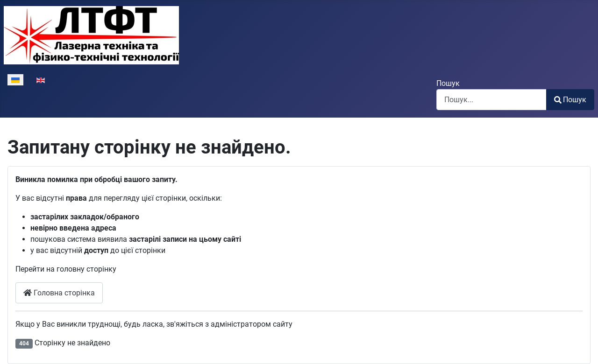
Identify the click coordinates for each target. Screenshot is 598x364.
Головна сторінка (59, 293)
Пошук (448, 83)
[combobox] (491, 100)
